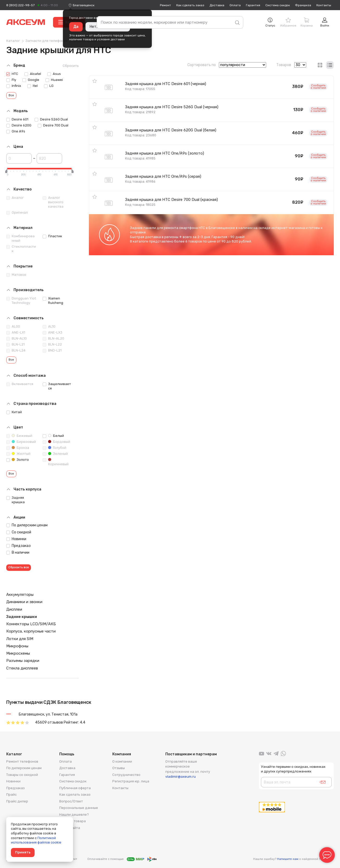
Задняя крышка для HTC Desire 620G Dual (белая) (171, 130)
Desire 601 (17, 119)
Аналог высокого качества (53, 202)
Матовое (16, 275)
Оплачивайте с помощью (122, 859)
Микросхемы (18, 653)
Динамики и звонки (24, 602)
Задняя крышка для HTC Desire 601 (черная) (166, 84)
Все (11, 95)
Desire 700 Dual (53, 125)
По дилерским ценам (27, 525)
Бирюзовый (21, 442)
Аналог (15, 198)
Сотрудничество (126, 775)
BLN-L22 (52, 344)
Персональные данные (79, 808)
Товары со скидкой (22, 775)
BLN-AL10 (17, 339)
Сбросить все (19, 567)
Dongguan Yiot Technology (21, 301)
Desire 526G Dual (51, 119)
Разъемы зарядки (23, 661)
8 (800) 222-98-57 (20, 5)
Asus (54, 74)
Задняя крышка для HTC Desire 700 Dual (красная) (171, 200)
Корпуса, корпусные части (31, 631)
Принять (23, 852)
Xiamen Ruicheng (53, 301)
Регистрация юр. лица (131, 781)
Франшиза (303, 5)
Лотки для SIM (20, 639)
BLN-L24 (16, 350)
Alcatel (33, 74)
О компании (122, 761)
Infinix (14, 86)
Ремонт (165, 5)
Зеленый (55, 454)
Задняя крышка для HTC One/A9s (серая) (163, 176)
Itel (32, 86)
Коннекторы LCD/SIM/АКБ (31, 624)
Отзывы (119, 768)
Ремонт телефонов (22, 761)
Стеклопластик (21, 249)
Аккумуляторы (20, 595)
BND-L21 (52, 350)
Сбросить (71, 66)
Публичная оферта (75, 788)
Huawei (54, 80)
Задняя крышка (15, 500)
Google (31, 80)
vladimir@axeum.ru (181, 777)
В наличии (18, 553)
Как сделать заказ (190, 5)
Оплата (235, 5)
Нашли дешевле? (74, 815)
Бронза (18, 448)
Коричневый (56, 462)
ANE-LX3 (53, 333)
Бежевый (19, 436)
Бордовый (56, 442)
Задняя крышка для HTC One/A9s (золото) (165, 153)
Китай (14, 412)
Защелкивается (57, 386)
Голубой (54, 448)
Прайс (11, 794)
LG (49, 86)
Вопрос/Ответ (71, 801)
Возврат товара (73, 821)
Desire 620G (19, 125)
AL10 (49, 327)
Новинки (16, 539)
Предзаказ (18, 546)
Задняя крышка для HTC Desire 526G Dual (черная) (172, 107)
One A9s (16, 131)
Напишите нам (288, 859)
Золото (18, 460)
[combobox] (84, 5)
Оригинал (17, 213)
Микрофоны (17, 646)
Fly (11, 80)
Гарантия (253, 5)
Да (76, 27)
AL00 (13, 327)
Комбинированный (20, 238)
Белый (53, 436)
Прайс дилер (17, 801)
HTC (12, 74)
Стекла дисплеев (22, 668)
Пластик (52, 236)
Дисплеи (14, 609)
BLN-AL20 (53, 339)
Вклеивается (20, 384)
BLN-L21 (15, 344)
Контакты (324, 5)
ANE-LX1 (16, 333)
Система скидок (278, 5)
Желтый (18, 454)
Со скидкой (19, 532)
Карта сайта (70, 828)
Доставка (217, 5)
